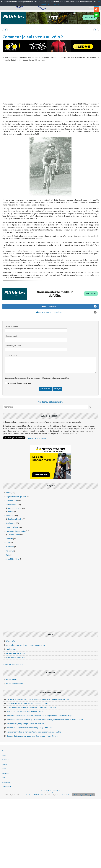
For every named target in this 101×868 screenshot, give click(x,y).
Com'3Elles (66, 795)
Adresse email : (12, 336)
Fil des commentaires (15, 684)
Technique (9, 516)
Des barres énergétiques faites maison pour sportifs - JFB (29, 728)
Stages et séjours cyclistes (16, 497)
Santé (8, 543)
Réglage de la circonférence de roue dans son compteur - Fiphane (32, 736)
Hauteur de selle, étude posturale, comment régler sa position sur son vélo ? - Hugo (40, 716)
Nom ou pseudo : (13, 327)
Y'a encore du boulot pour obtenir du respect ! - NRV (27, 703)
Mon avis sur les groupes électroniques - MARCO (26, 712)
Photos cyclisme (12, 527)
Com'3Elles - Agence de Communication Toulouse (26, 645)
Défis (8, 555)
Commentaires (69, 306)
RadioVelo (10, 547)
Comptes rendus (15, 508)
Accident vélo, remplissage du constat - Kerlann (25, 724)
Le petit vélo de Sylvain (16, 653)
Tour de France (14, 535)
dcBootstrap (28, 795)
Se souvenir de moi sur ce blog (19, 383)
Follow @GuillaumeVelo (37, 438)
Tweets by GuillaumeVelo (13, 665)
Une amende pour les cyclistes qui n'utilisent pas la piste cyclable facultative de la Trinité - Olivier (45, 720)
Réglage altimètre (15, 519)
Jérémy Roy (11, 649)
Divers (8, 493)
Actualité (9, 539)
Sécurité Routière (12, 559)
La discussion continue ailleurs (66, 312)
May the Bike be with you (16, 657)
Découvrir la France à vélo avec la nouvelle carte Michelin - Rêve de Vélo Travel (38, 699)
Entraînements (11, 501)
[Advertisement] (51, 82)
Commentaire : (12, 355)
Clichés (11, 512)
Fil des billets (12, 680)
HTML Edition (39, 795)
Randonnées (10, 523)
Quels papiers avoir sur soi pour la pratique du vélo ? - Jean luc (31, 707)
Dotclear (55, 793)
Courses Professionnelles (16, 531)
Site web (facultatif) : (14, 346)
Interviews (10, 551)
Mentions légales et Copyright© (83, 795)
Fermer (57, 4)
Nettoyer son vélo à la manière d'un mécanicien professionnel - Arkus (34, 732)
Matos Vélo (11, 641)
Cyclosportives (11, 505)
